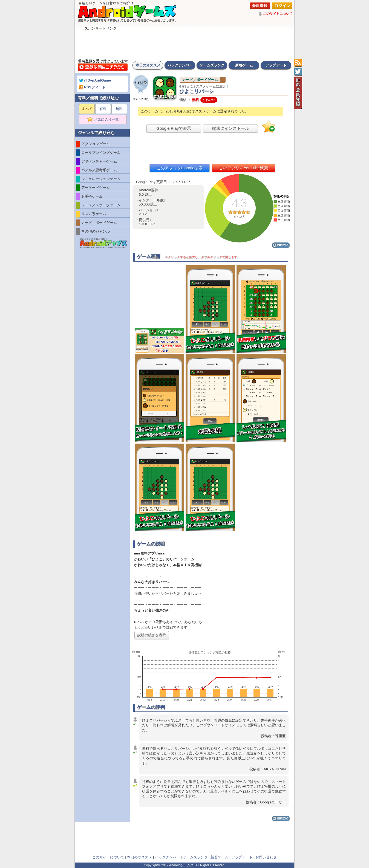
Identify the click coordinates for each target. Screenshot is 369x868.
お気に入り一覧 (105, 120)
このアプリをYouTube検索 (243, 168)
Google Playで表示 (174, 128)
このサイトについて (278, 14)
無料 (119, 109)
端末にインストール (231, 128)
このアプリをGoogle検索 (180, 168)
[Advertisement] (184, 43)
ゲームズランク (212, 65)
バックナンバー (180, 65)
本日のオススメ (148, 65)
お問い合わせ (266, 857)
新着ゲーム (244, 65)
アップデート (276, 65)
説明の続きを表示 (152, 635)
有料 (103, 109)
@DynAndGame (95, 80)
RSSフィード (92, 87)
